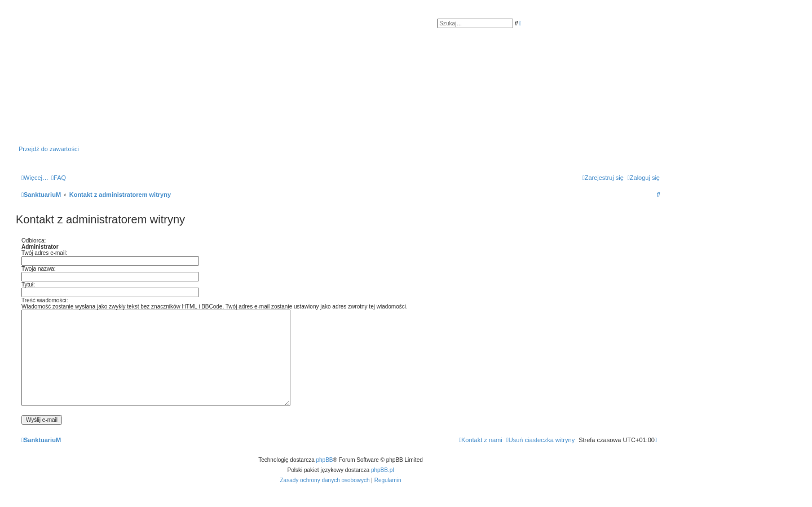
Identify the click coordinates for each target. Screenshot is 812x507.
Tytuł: (28, 285)
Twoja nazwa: (39, 269)
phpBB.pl (383, 470)
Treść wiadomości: (45, 300)
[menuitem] (59, 178)
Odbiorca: (34, 241)
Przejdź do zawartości (49, 149)
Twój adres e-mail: (44, 253)
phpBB (325, 460)
